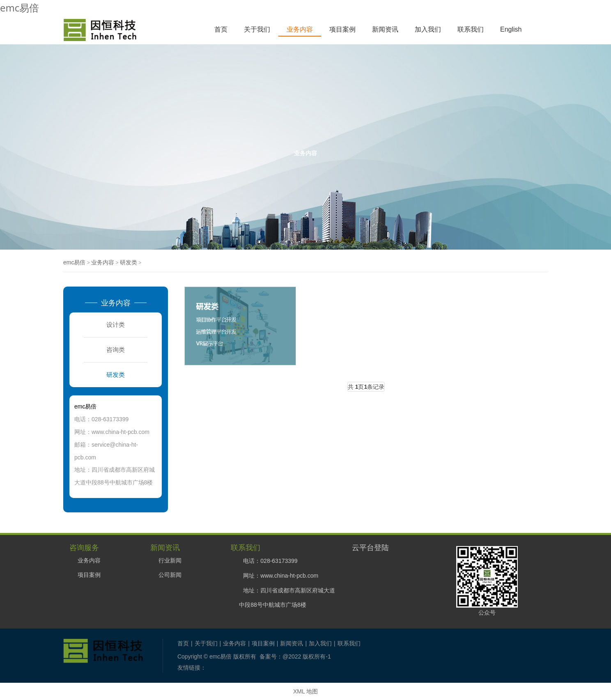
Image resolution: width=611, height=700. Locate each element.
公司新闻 (170, 575)
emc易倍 (20, 8)
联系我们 (471, 29)
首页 (221, 29)
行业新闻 (170, 560)
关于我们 (257, 29)
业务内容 (300, 29)
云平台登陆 (370, 547)
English (511, 29)
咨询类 (116, 350)
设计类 (116, 325)
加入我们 (428, 29)
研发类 (129, 262)
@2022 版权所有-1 (307, 656)
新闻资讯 (385, 29)
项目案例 (342, 29)
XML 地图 (305, 691)
